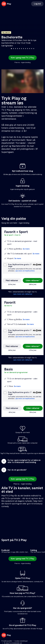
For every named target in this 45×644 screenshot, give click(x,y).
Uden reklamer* (33, 280)
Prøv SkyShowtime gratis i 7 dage (20, 265)
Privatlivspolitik (7, 641)
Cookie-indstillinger (21, 641)
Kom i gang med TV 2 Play (23, 58)
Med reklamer (12, 280)
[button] (22, 461)
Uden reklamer (33, 408)
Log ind (37, 4)
